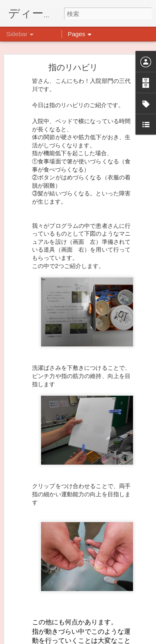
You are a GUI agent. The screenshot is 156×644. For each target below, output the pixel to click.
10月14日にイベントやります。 (55, 586)
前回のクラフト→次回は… (50, 604)
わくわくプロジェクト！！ (50, 623)
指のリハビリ (73, 44)
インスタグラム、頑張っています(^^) (61, 567)
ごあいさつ (32, 641)
